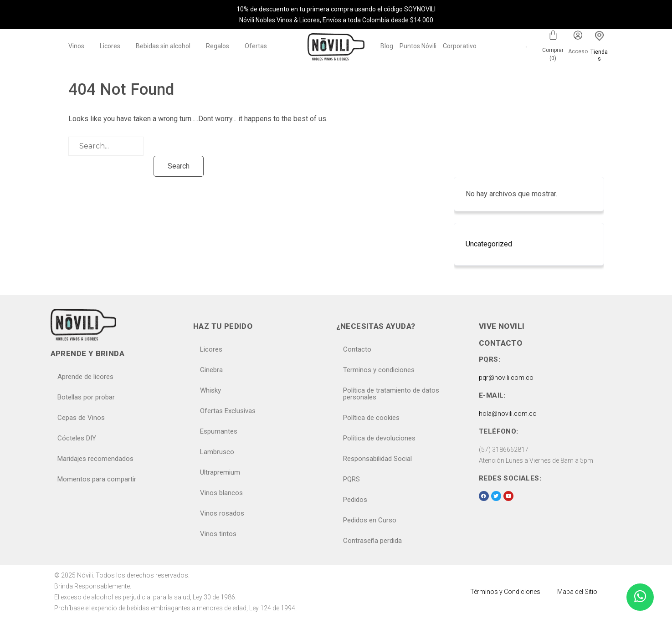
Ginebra (211, 370)
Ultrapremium (220, 472)
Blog (387, 46)
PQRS (351, 479)
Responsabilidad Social (377, 459)
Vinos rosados (222, 513)
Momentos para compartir (97, 479)
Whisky (210, 390)
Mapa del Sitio (577, 592)
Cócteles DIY (77, 438)
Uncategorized (489, 244)
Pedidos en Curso (370, 520)
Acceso (578, 51)
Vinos (76, 46)
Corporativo (460, 46)
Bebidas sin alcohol (163, 46)
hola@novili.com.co (508, 414)
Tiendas (599, 55)
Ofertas (256, 46)
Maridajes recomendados (95, 459)
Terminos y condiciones (379, 370)
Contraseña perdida (372, 541)
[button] (79, 46)
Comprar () (553, 54)
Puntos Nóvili (418, 46)
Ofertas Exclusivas (228, 411)
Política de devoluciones (379, 438)
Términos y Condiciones (505, 592)
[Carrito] (553, 35)
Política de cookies (371, 418)
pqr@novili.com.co (506, 378)
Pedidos (355, 500)
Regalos (218, 46)
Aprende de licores (85, 377)
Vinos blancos (221, 493)
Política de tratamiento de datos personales (391, 394)
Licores (110, 46)
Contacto (357, 349)
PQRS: (490, 359)
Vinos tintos (218, 534)
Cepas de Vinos (81, 418)
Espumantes (219, 431)
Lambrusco (217, 452)
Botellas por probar (86, 397)
